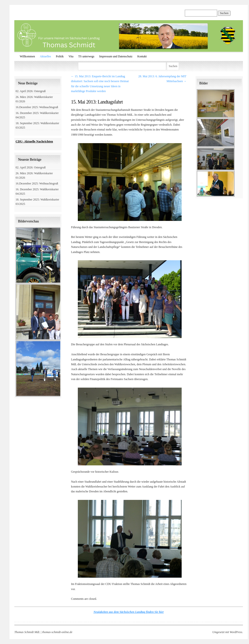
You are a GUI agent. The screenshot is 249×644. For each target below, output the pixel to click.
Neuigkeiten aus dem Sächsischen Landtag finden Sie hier (129, 612)
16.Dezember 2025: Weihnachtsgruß (37, 107)
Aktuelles (45, 56)
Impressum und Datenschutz (116, 56)
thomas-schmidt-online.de (57, 632)
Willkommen (27, 56)
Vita (71, 56)
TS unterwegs (86, 56)
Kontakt (142, 56)
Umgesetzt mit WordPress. (228, 632)
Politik (60, 56)
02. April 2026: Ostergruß (31, 91)
